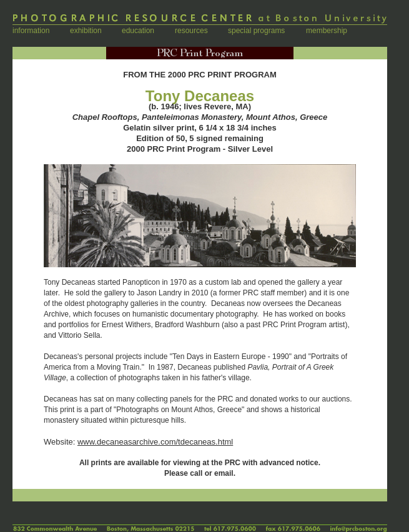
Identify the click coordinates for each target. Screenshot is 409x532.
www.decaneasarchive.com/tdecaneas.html (155, 442)
